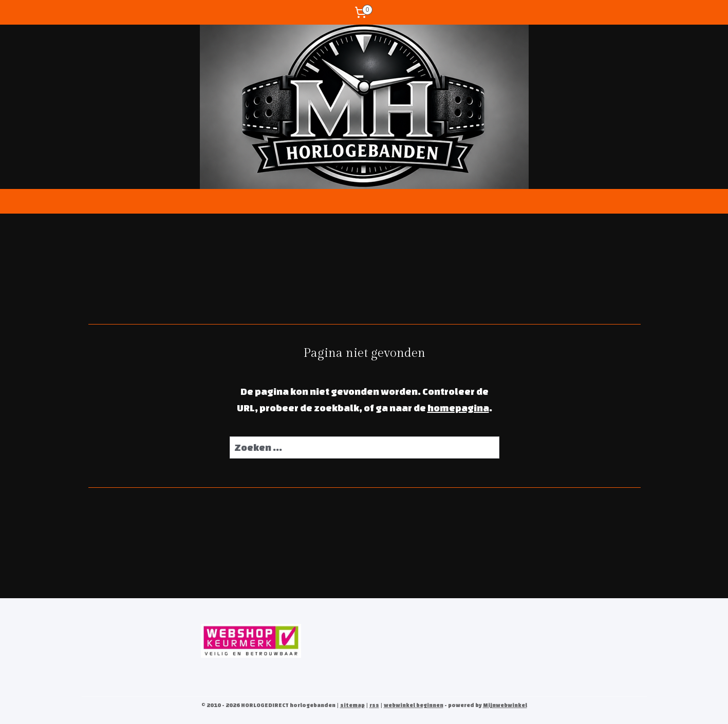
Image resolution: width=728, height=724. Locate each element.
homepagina (458, 408)
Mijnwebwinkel (505, 705)
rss (374, 705)
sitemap (352, 705)
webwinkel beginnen (414, 705)
